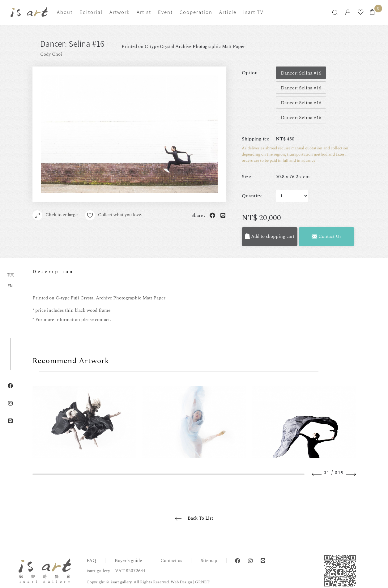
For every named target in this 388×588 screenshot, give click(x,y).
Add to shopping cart (270, 236)
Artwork (120, 12)
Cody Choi (51, 54)
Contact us (171, 561)
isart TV (253, 12)
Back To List (200, 518)
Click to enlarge (55, 215)
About (65, 12)
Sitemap (209, 561)
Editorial (91, 12)
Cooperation (196, 12)
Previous (317, 474)
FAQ (91, 561)
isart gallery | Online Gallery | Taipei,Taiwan (29, 12)
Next (351, 474)
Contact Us (326, 236)
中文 (10, 275)
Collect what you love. (114, 215)
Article (228, 12)
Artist (144, 12)
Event (165, 12)
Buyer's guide (128, 561)
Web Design (181, 582)
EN (10, 285)
